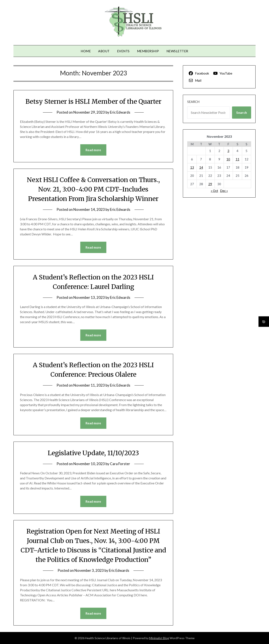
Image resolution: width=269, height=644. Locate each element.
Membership (148, 51)
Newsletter (177, 51)
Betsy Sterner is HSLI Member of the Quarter (93, 101)
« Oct (214, 191)
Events (123, 51)
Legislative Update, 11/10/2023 (93, 453)
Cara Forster (120, 464)
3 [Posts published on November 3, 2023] (228, 151)
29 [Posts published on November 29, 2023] (210, 184)
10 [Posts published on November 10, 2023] (228, 159)
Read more (93, 150)
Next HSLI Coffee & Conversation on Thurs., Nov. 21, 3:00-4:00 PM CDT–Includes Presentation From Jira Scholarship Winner (93, 189)
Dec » (224, 191)
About (104, 51)
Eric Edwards (120, 112)
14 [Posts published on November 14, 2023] (201, 167)
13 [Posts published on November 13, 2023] (192, 167)
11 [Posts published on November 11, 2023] (237, 159)
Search (193, 102)
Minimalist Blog (159, 638)
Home (86, 51)
